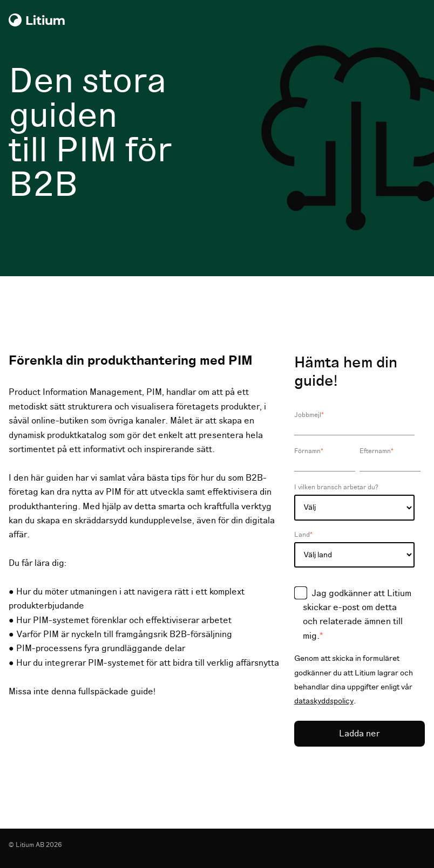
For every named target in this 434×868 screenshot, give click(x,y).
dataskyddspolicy (324, 701)
